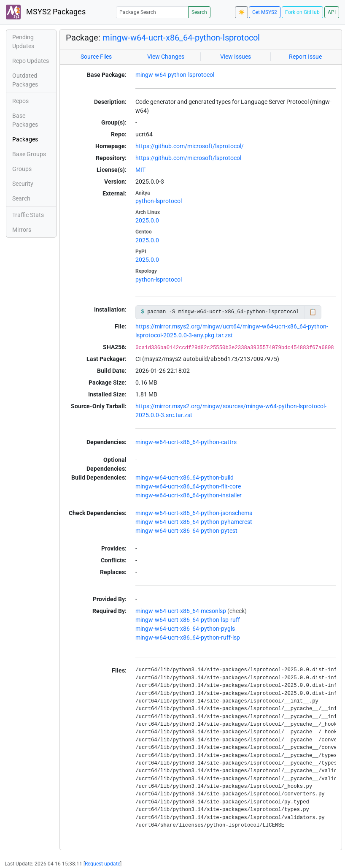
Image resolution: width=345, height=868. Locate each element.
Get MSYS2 (265, 12)
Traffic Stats (28, 215)
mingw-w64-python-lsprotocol (175, 75)
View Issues (236, 57)
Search (199, 12)
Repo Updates (31, 61)
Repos (20, 101)
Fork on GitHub (302, 12)
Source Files (96, 57)
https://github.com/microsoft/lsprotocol (188, 158)
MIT (140, 170)
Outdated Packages (25, 80)
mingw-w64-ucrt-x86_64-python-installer (189, 495)
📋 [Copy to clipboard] (313, 312)
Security (23, 184)
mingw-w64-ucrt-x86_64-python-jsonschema (194, 513)
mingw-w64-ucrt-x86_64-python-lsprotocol (181, 38)
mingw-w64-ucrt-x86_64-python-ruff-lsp (188, 637)
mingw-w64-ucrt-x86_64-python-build (185, 477)
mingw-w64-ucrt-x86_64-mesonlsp (181, 611)
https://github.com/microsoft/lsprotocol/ (190, 146)
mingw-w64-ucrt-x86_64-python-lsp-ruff (188, 620)
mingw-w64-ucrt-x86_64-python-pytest (186, 531)
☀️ (241, 12)
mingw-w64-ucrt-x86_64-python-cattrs (186, 442)
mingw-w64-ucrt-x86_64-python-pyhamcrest (194, 522)
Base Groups (29, 154)
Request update (102, 864)
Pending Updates (23, 42)
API (332, 12)
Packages (25, 139)
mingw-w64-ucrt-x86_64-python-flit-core (188, 486)
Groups (22, 169)
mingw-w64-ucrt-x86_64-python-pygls (185, 629)
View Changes (166, 57)
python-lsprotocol (159, 201)
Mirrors (22, 230)
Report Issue (305, 57)
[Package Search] (152, 12)
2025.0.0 (147, 220)
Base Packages (25, 120)
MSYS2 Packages (46, 12)
